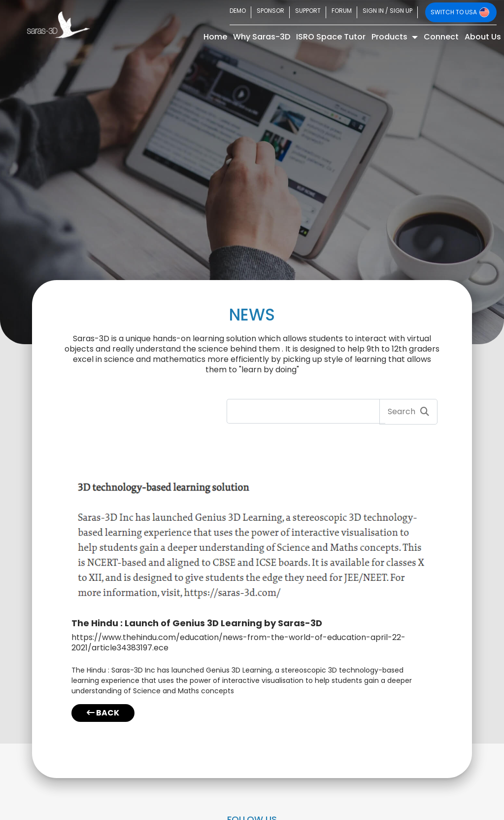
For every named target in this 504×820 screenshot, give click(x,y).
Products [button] (390, 37)
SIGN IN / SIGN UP (387, 11)
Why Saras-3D (262, 37)
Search (408, 411)
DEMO (238, 11)
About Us (483, 37)
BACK (103, 713)
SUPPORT (308, 11)
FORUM (342, 11)
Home (217, 36)
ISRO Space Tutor (331, 37)
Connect (441, 37)
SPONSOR (270, 11)
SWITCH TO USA (460, 12)
